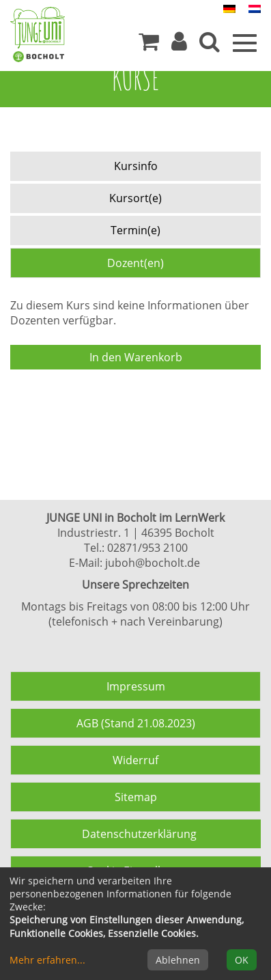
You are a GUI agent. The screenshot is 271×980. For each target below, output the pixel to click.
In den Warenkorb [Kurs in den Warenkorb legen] (136, 357)
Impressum (136, 686)
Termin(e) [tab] (135, 230)
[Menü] (245, 42)
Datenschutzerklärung (139, 834)
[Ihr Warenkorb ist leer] (149, 45)
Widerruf (135, 760)
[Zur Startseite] (38, 28)
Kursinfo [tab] (136, 166)
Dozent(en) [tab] (135, 263)
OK (242, 960)
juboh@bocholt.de (153, 563)
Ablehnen (178, 960)
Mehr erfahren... (47, 960)
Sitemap (136, 797)
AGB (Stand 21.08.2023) (136, 723)
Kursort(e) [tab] (135, 198)
